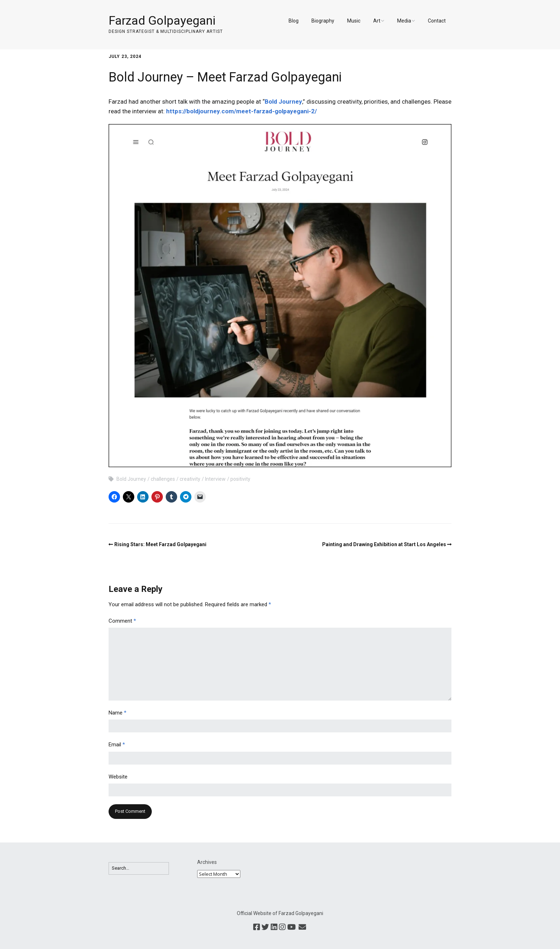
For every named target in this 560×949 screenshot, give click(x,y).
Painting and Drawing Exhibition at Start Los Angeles (384, 544)
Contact (437, 21)
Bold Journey (283, 102)
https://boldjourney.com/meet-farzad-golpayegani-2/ (241, 111)
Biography (323, 21)
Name (117, 713)
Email (117, 745)
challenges (163, 479)
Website (118, 777)
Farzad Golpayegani (162, 20)
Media (404, 21)
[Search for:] (139, 868)
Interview (215, 479)
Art (377, 21)
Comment (122, 621)
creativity (190, 479)
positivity (240, 479)
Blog (294, 21)
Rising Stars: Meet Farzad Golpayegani (160, 544)
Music (354, 21)
